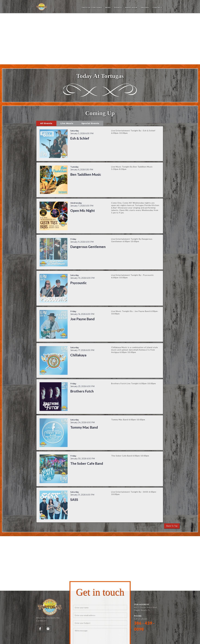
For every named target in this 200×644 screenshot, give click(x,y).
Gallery (145, 7)
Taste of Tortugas (92, 7)
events (118, 7)
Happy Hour (131, 7)
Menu (108, 7)
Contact (157, 7)
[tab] (46, 123)
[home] (42, 7)
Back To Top (172, 526)
